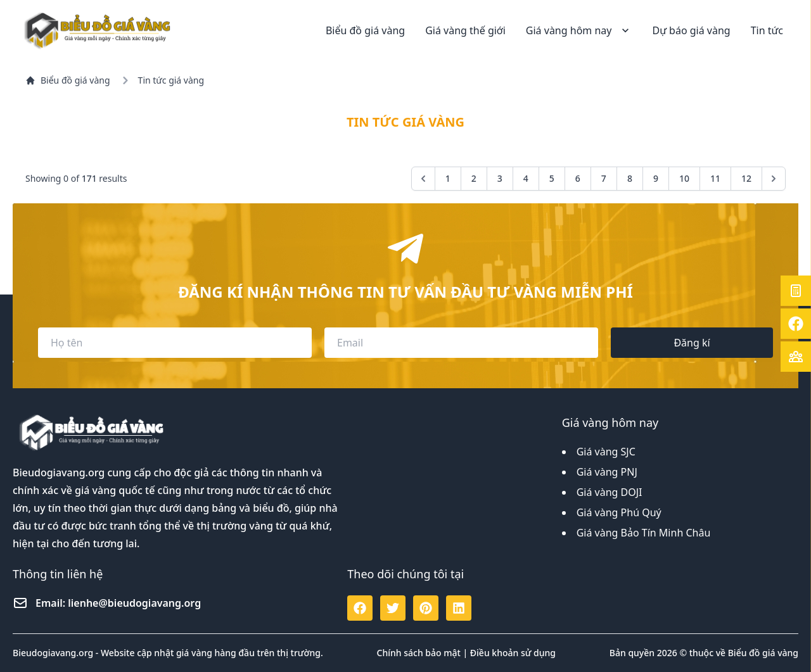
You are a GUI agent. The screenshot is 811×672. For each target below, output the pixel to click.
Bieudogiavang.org (59, 472)
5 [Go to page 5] (552, 178)
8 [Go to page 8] (630, 178)
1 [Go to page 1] (448, 178)
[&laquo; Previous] (423, 179)
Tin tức (767, 30)
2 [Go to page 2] (474, 178)
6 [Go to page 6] (578, 178)
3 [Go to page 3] (500, 178)
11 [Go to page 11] (715, 178)
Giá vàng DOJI (610, 492)
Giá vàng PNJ (607, 472)
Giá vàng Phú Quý (619, 512)
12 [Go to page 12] (746, 178)
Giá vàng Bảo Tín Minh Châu (644, 533)
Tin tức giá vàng (171, 80)
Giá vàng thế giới (465, 30)
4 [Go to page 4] (526, 178)
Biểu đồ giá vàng (365, 30)
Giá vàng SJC (606, 452)
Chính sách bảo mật (419, 653)
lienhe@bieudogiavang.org (134, 603)
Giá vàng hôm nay (579, 30)
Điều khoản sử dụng (513, 653)
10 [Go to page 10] (684, 178)
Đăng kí (692, 343)
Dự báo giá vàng (691, 30)
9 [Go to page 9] (656, 178)
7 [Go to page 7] (604, 178)
